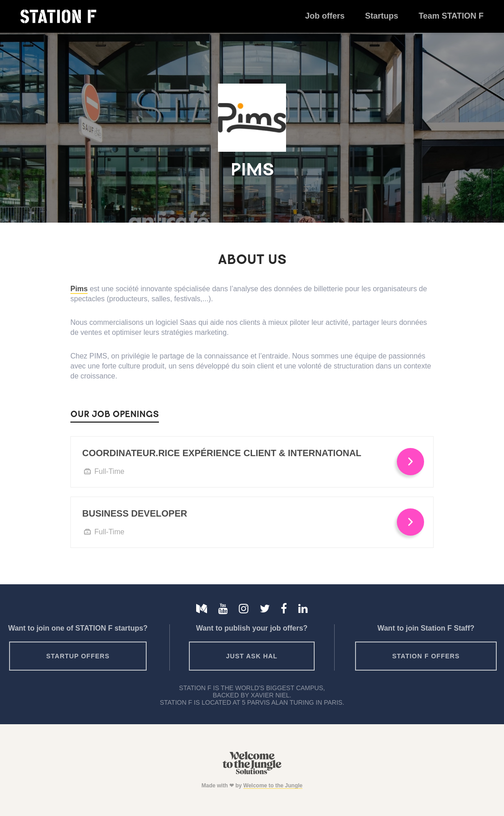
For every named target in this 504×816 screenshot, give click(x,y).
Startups (382, 16)
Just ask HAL (252, 656)
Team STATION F (451, 16)
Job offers (325, 16)
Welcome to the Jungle (273, 786)
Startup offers (78, 656)
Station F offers (426, 656)
